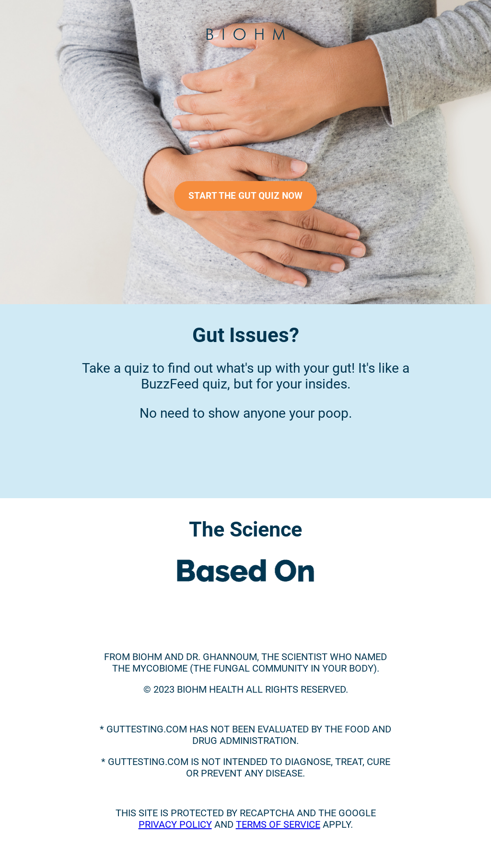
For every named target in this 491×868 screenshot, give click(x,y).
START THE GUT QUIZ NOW (245, 196)
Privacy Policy (175, 824)
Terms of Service (278, 824)
